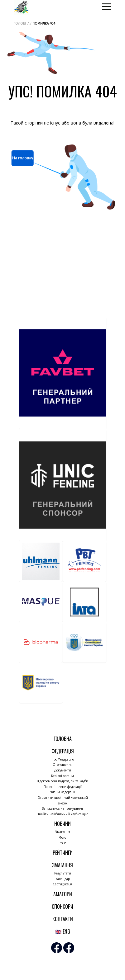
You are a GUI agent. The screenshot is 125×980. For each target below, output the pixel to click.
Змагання (63, 832)
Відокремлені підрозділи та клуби (62, 781)
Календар (63, 879)
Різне (62, 843)
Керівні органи (62, 776)
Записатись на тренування (62, 808)
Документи (63, 770)
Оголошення (62, 765)
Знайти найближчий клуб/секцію (63, 814)
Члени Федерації (62, 792)
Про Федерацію (63, 759)
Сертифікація (63, 884)
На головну (23, 158)
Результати (63, 873)
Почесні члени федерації (63, 787)
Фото (63, 837)
